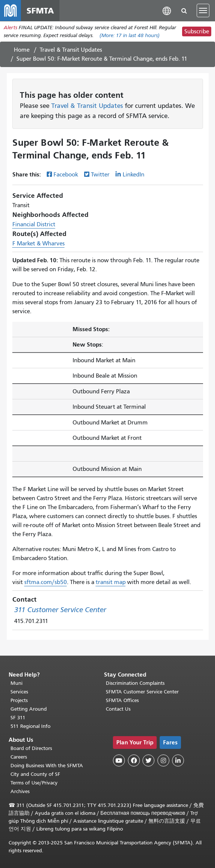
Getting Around (29, 709)
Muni (16, 683)
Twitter (100, 175)
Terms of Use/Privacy (34, 783)
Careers (19, 757)
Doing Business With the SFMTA (47, 766)
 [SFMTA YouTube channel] (119, 760)
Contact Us (118, 709)
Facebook (66, 175)
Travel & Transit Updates (71, 50)
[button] (167, 10)
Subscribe (197, 31)
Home (22, 50)
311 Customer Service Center (60, 610)
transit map (111, 582)
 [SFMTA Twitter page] (148, 760)
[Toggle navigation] (203, 10)
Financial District (34, 224)
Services (19, 692)
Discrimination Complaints (135, 683)
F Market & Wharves (39, 244)
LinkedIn (133, 175)
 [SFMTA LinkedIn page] (178, 760)
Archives (20, 791)
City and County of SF (35, 774)
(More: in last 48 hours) (130, 35)
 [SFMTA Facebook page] (134, 760)
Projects (19, 700)
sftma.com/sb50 (46, 582)
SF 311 (18, 718)
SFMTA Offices (122, 700)
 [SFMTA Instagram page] (163, 760)
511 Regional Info (30, 726)
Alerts (10, 28)
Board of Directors (31, 748)
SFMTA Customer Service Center (142, 692)
